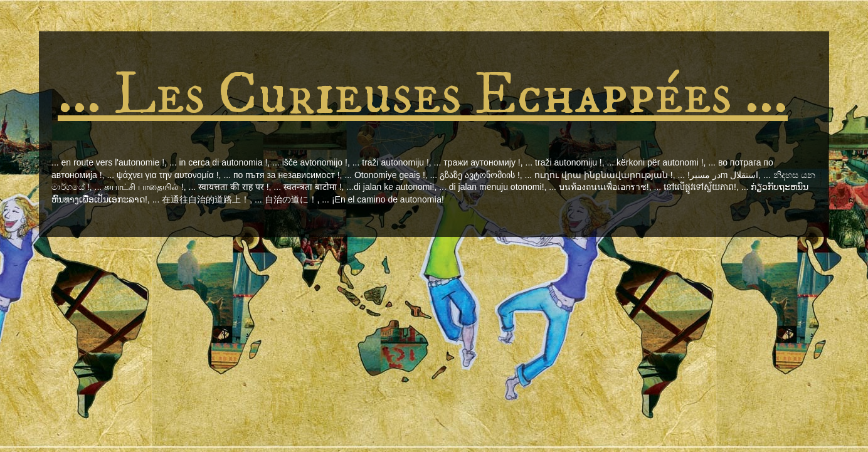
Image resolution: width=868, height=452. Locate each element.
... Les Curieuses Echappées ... (423, 95)
